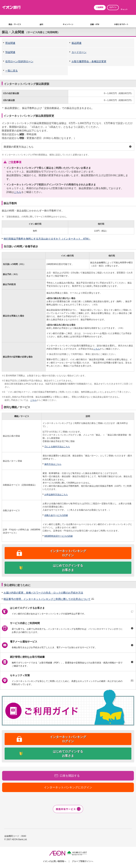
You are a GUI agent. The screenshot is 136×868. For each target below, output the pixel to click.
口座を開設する (70, 776)
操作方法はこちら (53, 464)
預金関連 (10, 52)
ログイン (113, 7)
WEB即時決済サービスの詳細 (59, 536)
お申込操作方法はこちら (56, 495)
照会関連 (10, 43)
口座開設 (100, 7)
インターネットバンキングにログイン (68, 787)
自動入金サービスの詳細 (56, 515)
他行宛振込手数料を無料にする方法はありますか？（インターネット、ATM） (47, 239)
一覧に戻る (12, 71)
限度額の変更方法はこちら (19, 147)
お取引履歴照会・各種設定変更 (89, 61)
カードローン (79, 52)
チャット (124, 9)
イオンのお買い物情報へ (55, 861)
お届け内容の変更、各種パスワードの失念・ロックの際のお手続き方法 (43, 593)
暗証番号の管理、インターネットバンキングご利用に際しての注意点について (47, 599)
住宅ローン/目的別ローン (19, 61)
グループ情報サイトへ (83, 861)
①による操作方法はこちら (57, 447)
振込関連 (77, 43)
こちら (18, 192)
